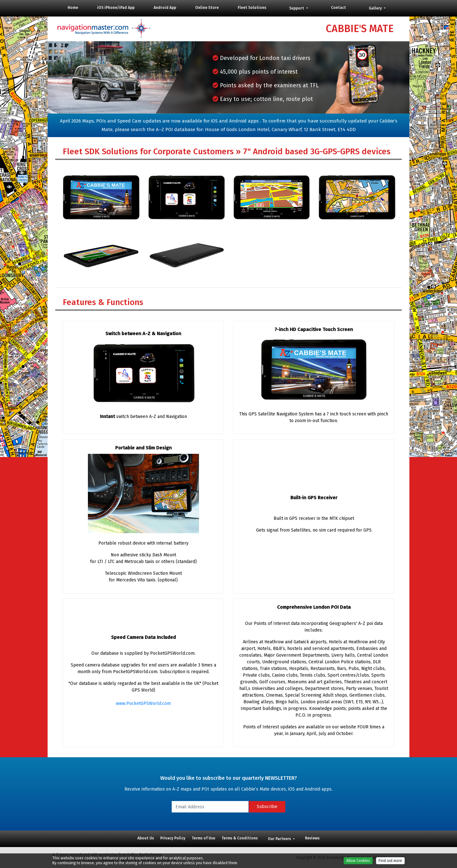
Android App (165, 8)
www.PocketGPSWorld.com (143, 703)
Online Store (207, 8)
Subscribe (267, 807)
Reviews (312, 838)
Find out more (390, 863)
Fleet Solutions (252, 8)
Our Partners (280, 839)
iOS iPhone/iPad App (116, 8)
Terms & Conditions (240, 838)
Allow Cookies (358, 863)
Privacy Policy (173, 838)
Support (297, 8)
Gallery (376, 8)
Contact (338, 8)
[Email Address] (210, 807)
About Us (146, 838)
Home (73, 8)
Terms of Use (203, 838)
